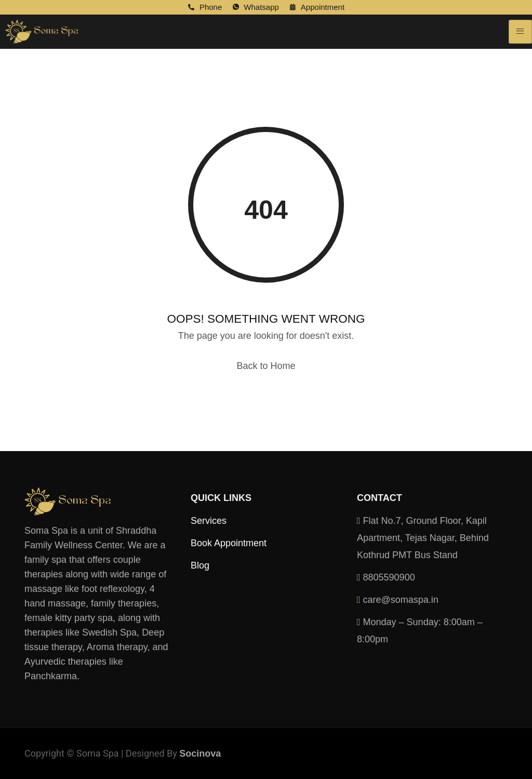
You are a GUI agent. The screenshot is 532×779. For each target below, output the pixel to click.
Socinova (200, 754)
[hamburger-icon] (520, 32)
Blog (200, 565)
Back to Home (266, 366)
